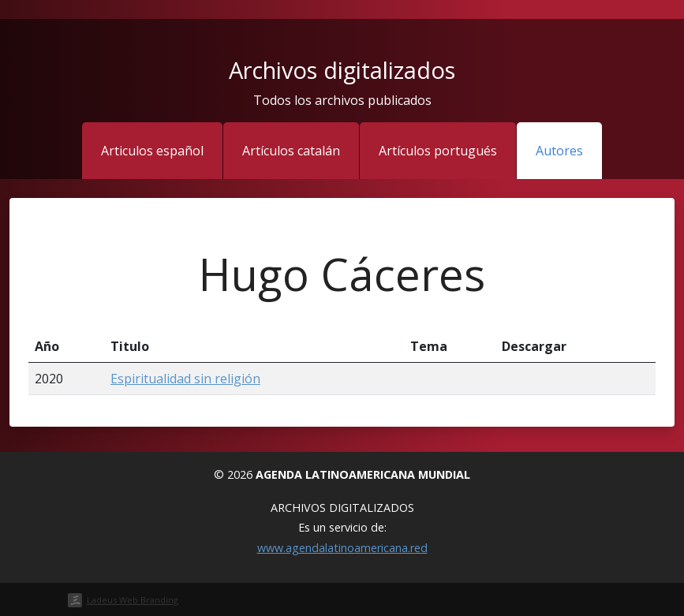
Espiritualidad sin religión (185, 379)
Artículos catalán (291, 151)
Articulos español (152, 151)
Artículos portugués (438, 151)
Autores (559, 151)
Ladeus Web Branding (133, 600)
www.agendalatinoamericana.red (342, 548)
